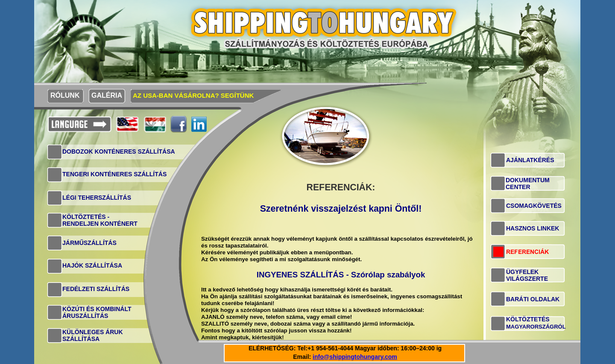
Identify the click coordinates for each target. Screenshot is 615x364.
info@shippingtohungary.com (355, 357)
